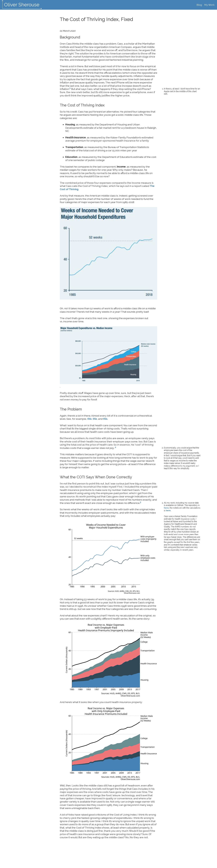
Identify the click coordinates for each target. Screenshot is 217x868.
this (89, 419)
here (166, 508)
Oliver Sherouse (22, 5)
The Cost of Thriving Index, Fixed (96, 19)
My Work (209, 5)
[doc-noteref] (70, 89)
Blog (199, 5)
